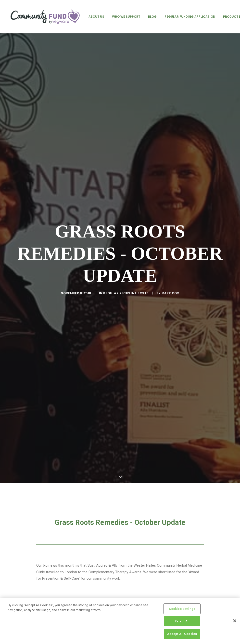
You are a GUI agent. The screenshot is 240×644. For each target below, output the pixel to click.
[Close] (235, 621)
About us (96, 17)
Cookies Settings (182, 609)
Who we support (126, 17)
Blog (152, 17)
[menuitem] (96, 17)
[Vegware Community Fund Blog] (45, 17)
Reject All (182, 621)
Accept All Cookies (182, 634)
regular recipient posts (126, 283)
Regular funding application (190, 17)
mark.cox (170, 283)
